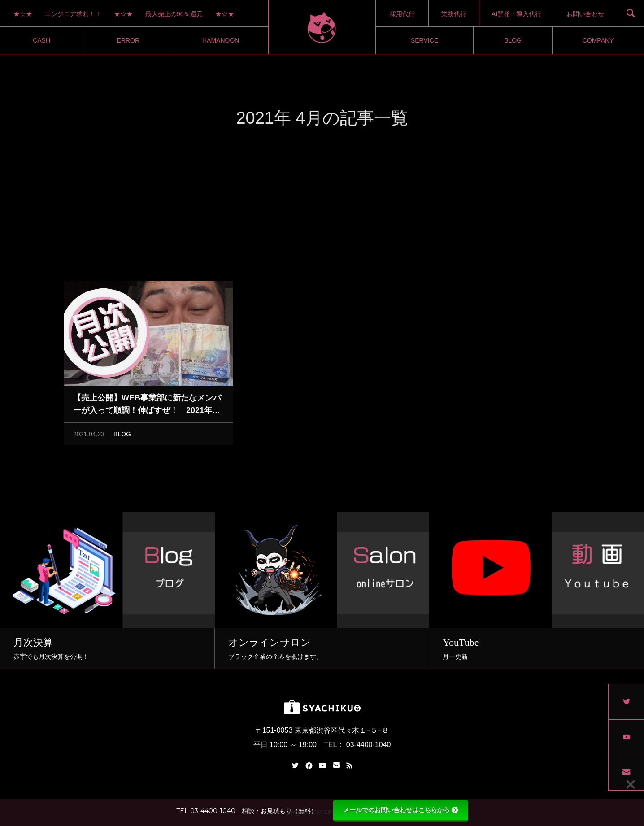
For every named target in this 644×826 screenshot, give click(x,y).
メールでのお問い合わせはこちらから (400, 810)
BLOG (122, 436)
